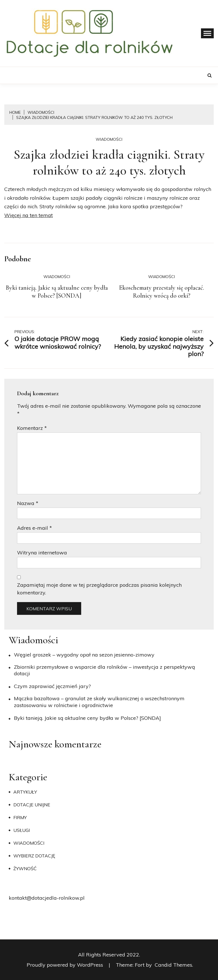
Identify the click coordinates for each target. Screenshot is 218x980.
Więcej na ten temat (29, 215)
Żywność (25, 868)
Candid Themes (173, 965)
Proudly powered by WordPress (66, 965)
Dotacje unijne (32, 805)
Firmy (20, 817)
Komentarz (32, 428)
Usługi (22, 830)
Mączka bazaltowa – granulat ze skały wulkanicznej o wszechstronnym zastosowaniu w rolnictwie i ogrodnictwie (99, 702)
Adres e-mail (34, 528)
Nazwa (28, 503)
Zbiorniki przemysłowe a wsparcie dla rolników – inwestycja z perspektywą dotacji (104, 670)
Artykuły (25, 792)
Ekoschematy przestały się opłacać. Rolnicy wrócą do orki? (162, 292)
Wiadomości (109, 139)
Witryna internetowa (42, 553)
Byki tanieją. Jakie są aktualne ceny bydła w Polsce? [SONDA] (57, 292)
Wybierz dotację (34, 856)
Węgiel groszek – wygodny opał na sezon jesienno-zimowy (84, 655)
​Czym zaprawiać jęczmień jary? (52, 686)
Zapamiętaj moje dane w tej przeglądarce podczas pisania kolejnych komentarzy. (99, 589)
